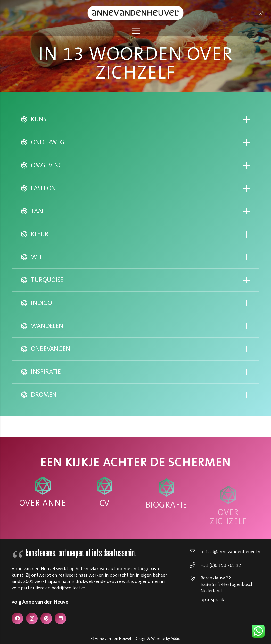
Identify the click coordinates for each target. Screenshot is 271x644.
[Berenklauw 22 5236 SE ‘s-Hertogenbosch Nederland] (195, 579)
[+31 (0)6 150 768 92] (195, 565)
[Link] (262, 13)
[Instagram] (32, 618)
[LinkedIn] (60, 618)
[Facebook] (17, 618)
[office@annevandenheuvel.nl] (195, 552)
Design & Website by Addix (157, 639)
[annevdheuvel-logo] (135, 13)
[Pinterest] (46, 618)
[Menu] (135, 31)
